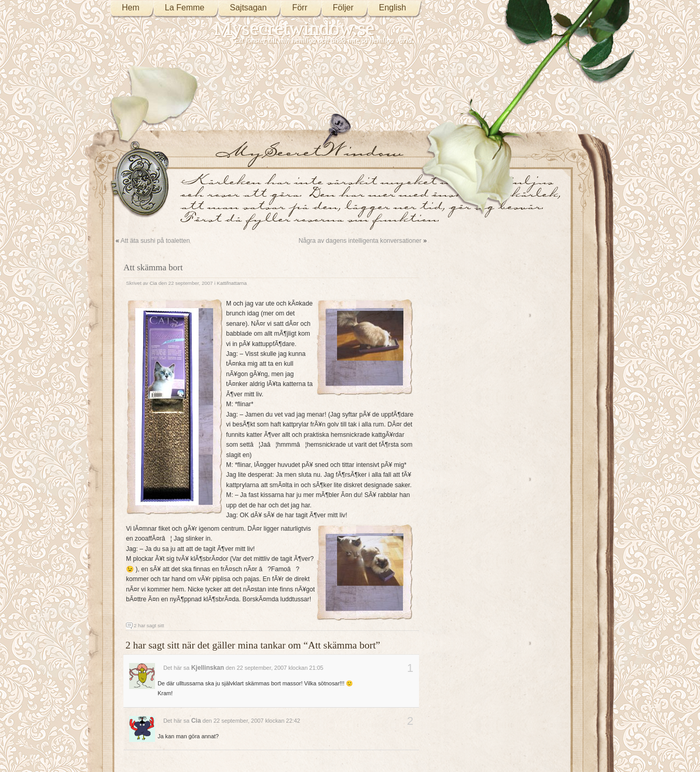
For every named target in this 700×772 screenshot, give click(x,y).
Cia (153, 283)
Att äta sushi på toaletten (155, 241)
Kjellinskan (208, 668)
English (393, 8)
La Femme (185, 8)
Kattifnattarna (232, 283)
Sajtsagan (248, 8)
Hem (131, 8)
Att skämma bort (153, 267)
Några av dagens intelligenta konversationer (360, 241)
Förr (299, 8)
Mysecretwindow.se (295, 28)
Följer (343, 8)
